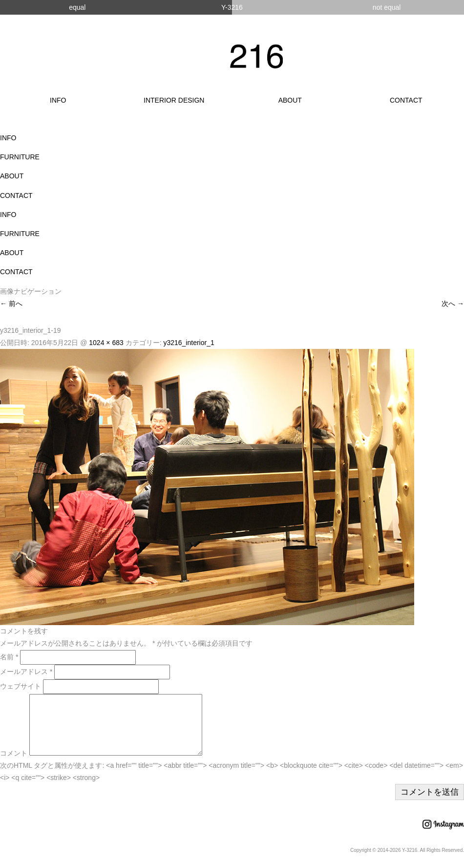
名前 (9, 657)
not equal (387, 7)
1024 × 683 (106, 343)
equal (77, 7)
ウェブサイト (21, 686)
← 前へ (11, 304)
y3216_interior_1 (189, 343)
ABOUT (290, 100)
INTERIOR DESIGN (174, 100)
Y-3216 (232, 7)
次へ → (453, 304)
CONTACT (406, 100)
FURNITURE (20, 157)
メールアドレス (26, 672)
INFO (58, 100)
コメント (14, 765)
